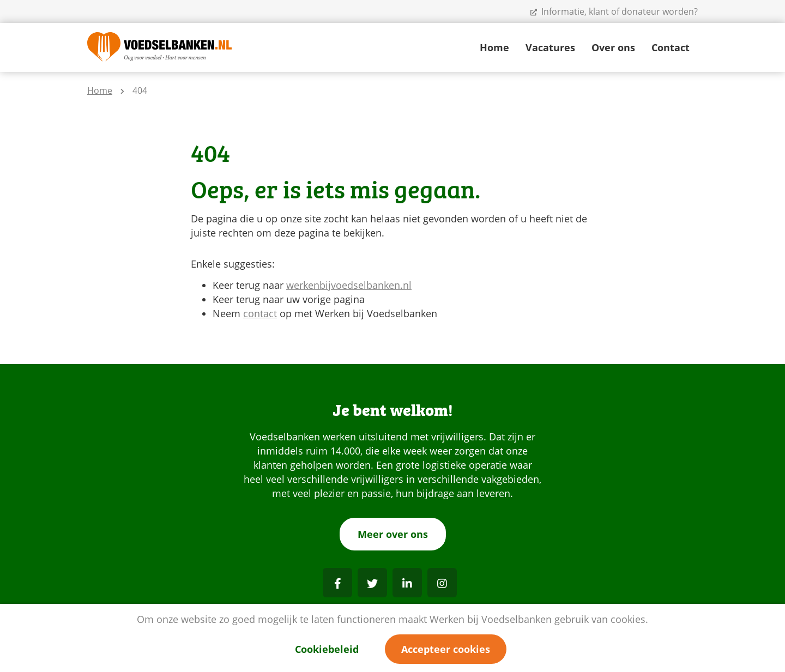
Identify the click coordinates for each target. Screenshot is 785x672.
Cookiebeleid (327, 649)
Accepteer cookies (446, 649)
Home (494, 47)
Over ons (613, 47)
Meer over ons (393, 534)
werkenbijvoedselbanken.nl (349, 285)
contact (260, 313)
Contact (671, 47)
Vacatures (550, 47)
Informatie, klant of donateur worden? (614, 11)
